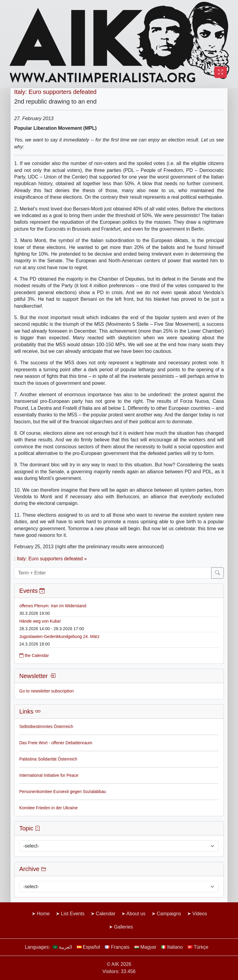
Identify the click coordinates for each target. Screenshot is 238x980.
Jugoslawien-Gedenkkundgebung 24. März (59, 636)
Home (43, 914)
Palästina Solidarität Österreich (48, 759)
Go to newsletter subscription (47, 691)
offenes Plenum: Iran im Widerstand (53, 606)
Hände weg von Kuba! (40, 621)
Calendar (106, 914)
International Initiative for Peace (49, 775)
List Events (73, 914)
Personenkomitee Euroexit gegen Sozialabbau (63, 792)
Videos (200, 914)
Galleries (123, 927)
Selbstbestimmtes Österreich (46, 726)
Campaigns (169, 914)
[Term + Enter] (113, 573)
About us (136, 914)
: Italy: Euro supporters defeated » (50, 559)
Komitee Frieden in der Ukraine (49, 808)
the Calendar (34, 655)
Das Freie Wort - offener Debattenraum (56, 743)
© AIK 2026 (119, 964)
